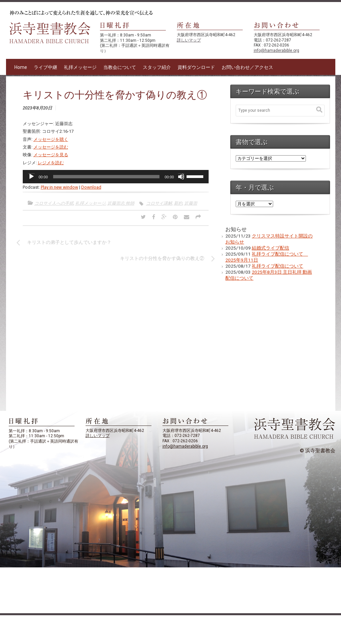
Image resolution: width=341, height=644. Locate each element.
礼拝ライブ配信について (277, 266)
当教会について (120, 67)
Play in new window (60, 187)
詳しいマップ (189, 40)
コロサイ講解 (159, 203)
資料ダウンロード (196, 67)
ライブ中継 (45, 67)
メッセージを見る (51, 155)
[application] (116, 177)
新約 (178, 203)
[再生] (31, 177)
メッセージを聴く (51, 139)
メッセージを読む (51, 147)
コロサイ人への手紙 (54, 203)
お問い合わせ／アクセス (247, 67)
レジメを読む (51, 163)
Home (21, 67)
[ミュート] (181, 177)
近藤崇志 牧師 (121, 203)
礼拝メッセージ (80, 67)
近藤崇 (191, 203)
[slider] (106, 177)
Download (91, 187)
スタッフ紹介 (157, 67)
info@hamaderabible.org (276, 51)
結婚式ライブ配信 (270, 248)
